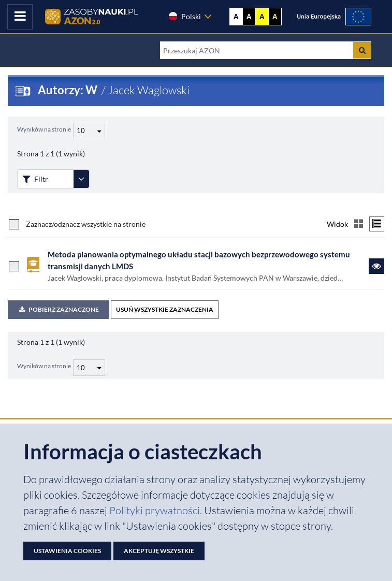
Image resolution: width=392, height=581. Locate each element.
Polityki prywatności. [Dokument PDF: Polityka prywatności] (157, 510)
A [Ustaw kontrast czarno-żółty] (275, 17)
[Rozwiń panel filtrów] (81, 179)
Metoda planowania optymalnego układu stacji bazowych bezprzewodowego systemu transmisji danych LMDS (199, 260)
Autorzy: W (69, 90)
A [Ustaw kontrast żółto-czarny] (262, 17)
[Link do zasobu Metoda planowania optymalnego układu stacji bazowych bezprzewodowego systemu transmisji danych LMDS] (376, 266)
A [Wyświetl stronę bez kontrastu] (236, 17)
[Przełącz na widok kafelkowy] (359, 224)
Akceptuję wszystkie (159, 551)
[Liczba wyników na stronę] (89, 368)
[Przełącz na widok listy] (377, 224)
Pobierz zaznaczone (59, 309)
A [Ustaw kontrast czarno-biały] (249, 17)
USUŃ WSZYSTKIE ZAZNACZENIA (165, 309)
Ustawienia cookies (67, 551)
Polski (184, 16)
